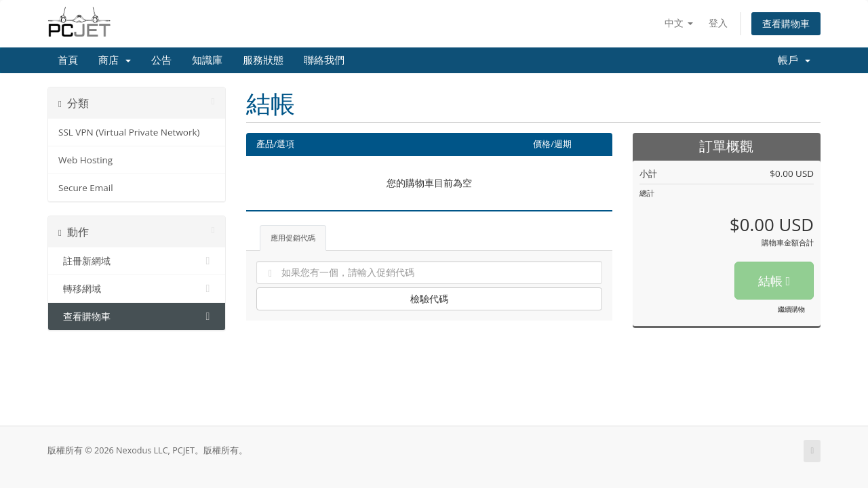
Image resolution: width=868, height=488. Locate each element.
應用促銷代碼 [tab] (293, 238)
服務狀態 (263, 60)
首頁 (68, 60)
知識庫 (207, 60)
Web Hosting (85, 160)
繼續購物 (791, 309)
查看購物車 (786, 23)
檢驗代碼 (429, 299)
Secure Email (86, 188)
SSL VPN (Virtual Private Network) (129, 132)
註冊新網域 (137, 261)
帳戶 (794, 60)
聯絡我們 (324, 60)
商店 (115, 60)
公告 (161, 60)
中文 (679, 23)
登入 (718, 23)
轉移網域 (137, 289)
